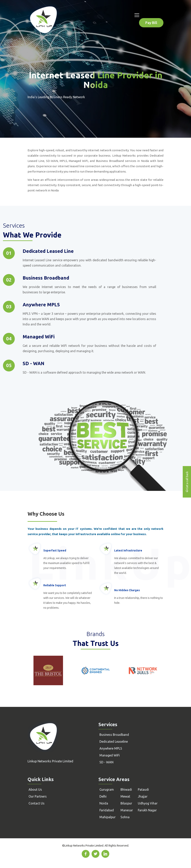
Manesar (127, 810)
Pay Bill (151, 23)
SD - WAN (106, 762)
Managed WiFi (110, 755)
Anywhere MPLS (111, 748)
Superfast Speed (55, 550)
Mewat (125, 796)
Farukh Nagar (147, 810)
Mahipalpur (108, 817)
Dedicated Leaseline (114, 741)
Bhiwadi (126, 790)
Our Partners (38, 796)
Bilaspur (126, 803)
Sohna (125, 817)
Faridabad (107, 810)
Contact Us (37, 803)
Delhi (103, 796)
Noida (104, 803)
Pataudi (143, 790)
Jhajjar (143, 796)
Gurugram (107, 790)
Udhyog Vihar (148, 803)
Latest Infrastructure (128, 550)
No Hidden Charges (127, 590)
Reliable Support (55, 585)
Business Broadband (114, 735)
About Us (35, 790)
